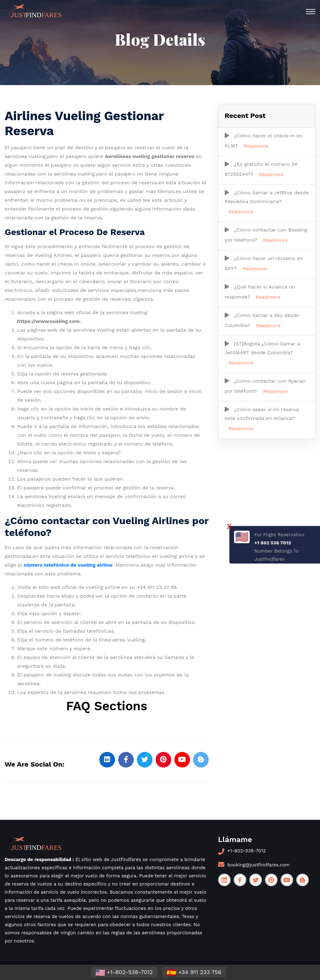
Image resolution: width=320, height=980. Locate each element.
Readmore (256, 146)
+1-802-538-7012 (247, 851)
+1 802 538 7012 (273, 543)
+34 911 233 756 (194, 972)
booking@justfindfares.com (259, 865)
